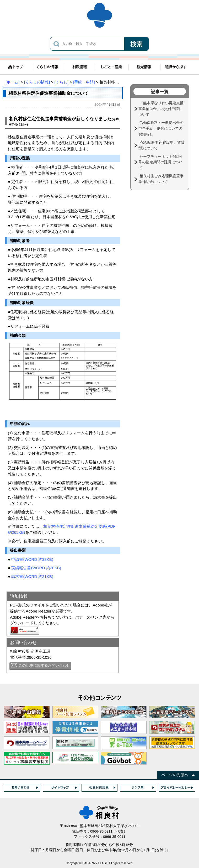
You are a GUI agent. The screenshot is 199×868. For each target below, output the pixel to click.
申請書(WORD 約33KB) (32, 559)
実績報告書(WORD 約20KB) (36, 568)
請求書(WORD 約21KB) (32, 576)
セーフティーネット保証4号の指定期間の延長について (160, 162)
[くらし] (61, 82)
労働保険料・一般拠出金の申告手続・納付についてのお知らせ (161, 128)
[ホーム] (12, 82)
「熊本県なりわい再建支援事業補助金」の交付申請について (161, 109)
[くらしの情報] (37, 82)
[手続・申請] (84, 82)
